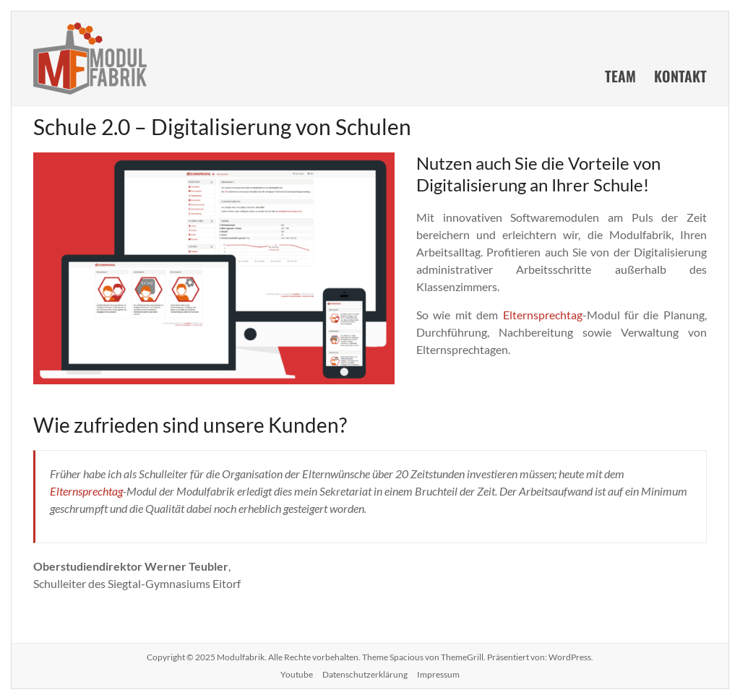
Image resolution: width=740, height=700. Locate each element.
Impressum (438, 674)
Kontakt (680, 76)
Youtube (297, 674)
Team (620, 76)
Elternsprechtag (543, 315)
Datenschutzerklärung (365, 674)
